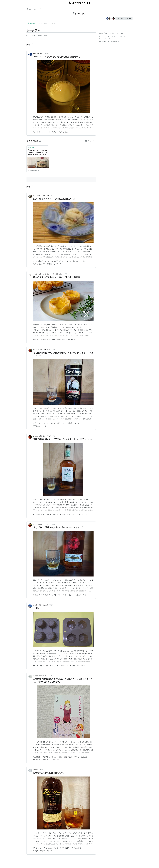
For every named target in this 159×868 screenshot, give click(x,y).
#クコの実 (54, 261)
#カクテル (37, 132)
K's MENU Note (38, 54)
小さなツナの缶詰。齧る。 (41, 676)
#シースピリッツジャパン (69, 514)
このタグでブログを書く (124, 18)
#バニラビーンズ (63, 666)
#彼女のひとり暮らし (49, 757)
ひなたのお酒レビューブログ (42, 350)
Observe (36, 770)
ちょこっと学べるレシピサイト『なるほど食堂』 (48, 274)
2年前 (53, 350)
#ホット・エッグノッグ (50, 132)
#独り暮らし (47, 760)
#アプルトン (38, 514)
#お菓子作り (44, 666)
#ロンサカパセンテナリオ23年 (59, 848)
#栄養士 (43, 340)
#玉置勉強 (37, 757)
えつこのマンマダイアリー (41, 196)
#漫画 (60, 757)
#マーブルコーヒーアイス (52, 264)
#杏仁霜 (72, 261)
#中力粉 (73, 666)
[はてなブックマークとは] (40, 141)
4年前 (51, 605)
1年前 (52, 196)
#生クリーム (64, 261)
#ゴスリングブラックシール (43, 423)
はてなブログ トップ (34, 9)
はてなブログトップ (105, 38)
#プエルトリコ (81, 595)
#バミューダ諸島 (67, 423)
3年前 (53, 524)
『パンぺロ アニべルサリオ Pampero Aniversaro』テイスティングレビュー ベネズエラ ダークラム (38, 153)
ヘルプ (116, 36)
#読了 (70, 757)
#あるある (84, 757)
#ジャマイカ (54, 514)
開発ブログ (123, 36)
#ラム (35, 848)
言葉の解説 (32, 23)
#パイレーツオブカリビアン (43, 851)
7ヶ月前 (46, 54)
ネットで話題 (44, 23)
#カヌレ (36, 666)
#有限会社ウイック (40, 426)
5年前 (41, 770)
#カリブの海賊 (76, 848)
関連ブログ (56, 23)
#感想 (65, 757)
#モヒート (71, 595)
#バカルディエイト (50, 595)
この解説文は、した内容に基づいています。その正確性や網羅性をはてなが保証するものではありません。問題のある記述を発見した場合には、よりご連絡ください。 (37, 36)
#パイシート (51, 340)
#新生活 (56, 760)
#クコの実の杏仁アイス (41, 261)
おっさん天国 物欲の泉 (41, 605)
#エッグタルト (62, 340)
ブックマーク (32, 148)
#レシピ (36, 340)
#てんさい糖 (80, 261)
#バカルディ (38, 595)
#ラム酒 (57, 423)
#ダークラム (64, 132)
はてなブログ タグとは (106, 36)
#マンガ (76, 757)
